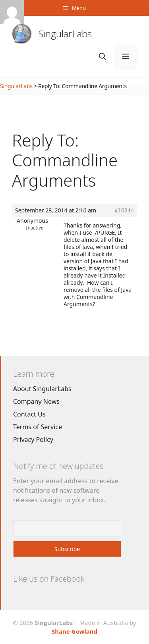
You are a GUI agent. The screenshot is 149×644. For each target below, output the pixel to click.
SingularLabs (65, 34)
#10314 (124, 210)
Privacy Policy (33, 440)
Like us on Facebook (49, 579)
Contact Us (29, 414)
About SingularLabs (42, 389)
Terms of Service (38, 427)
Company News (36, 401)
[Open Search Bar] (103, 57)
